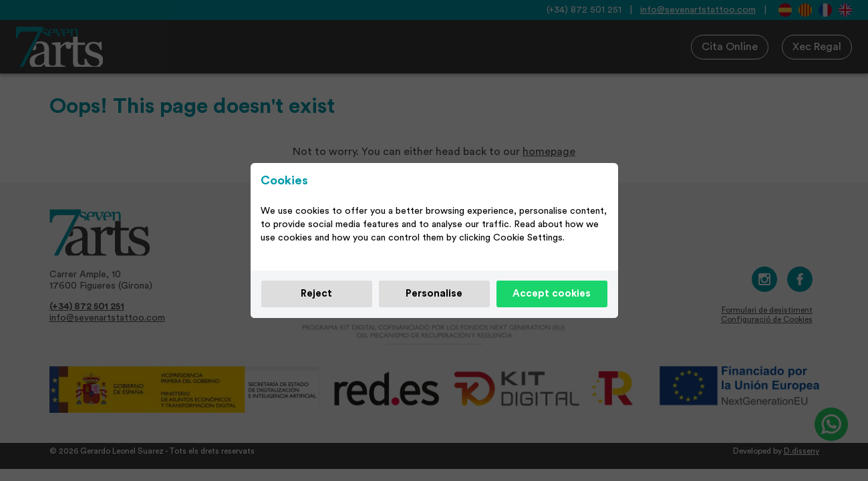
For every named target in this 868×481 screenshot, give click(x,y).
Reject (316, 294)
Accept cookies (552, 294)
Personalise (434, 294)
